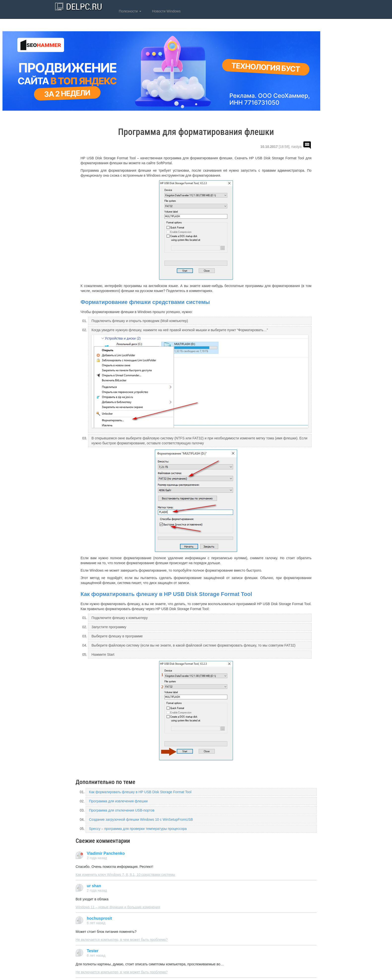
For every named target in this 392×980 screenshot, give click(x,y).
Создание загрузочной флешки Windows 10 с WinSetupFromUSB (141, 819)
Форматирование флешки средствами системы (145, 302)
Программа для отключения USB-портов (122, 810)
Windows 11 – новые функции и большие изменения (118, 907)
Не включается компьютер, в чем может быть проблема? (122, 940)
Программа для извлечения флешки (118, 801)
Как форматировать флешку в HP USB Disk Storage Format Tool (166, 594)
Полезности (130, 11)
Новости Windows (166, 11)
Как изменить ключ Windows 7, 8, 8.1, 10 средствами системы (125, 875)
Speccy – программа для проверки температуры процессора (138, 829)
